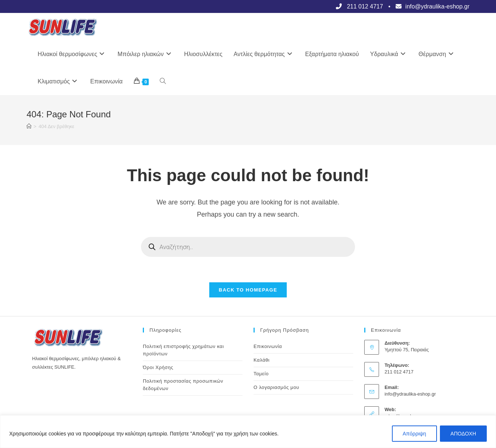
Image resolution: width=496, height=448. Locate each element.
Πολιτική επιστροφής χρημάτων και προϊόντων (183, 350)
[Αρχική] (29, 126)
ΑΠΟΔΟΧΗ (463, 434)
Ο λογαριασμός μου (276, 388)
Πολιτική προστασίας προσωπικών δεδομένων (183, 385)
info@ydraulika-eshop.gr (410, 394)
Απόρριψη (414, 434)
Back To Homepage (248, 290)
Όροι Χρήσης (158, 368)
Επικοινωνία (268, 347)
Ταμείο (261, 374)
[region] (248, 432)
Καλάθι (262, 360)
